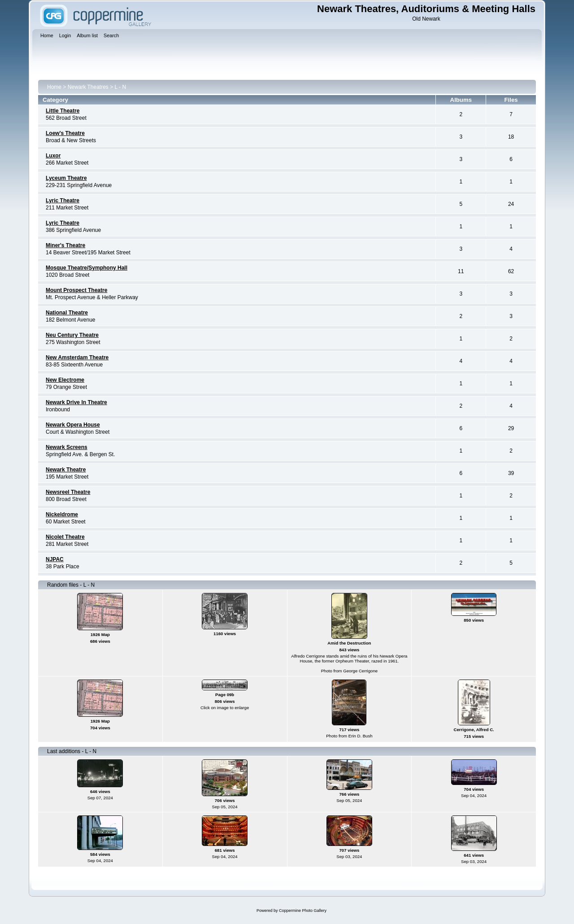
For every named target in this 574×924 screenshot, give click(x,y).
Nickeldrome (62, 514)
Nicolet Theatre (65, 537)
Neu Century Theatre (72, 335)
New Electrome (65, 380)
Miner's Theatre (65, 245)
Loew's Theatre (65, 133)
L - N (121, 87)
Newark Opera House (73, 425)
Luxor (53, 156)
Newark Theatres (88, 87)
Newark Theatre (66, 470)
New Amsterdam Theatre (77, 357)
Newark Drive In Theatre (76, 402)
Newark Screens (67, 447)
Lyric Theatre (63, 200)
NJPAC (55, 559)
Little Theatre (63, 111)
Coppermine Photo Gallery (303, 911)
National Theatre (67, 313)
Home (54, 87)
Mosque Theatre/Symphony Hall (87, 268)
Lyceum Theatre (66, 178)
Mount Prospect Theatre (76, 290)
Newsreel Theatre (68, 492)
